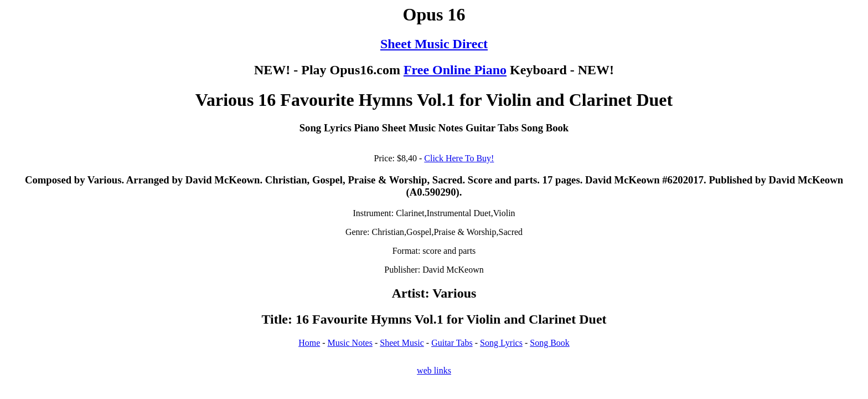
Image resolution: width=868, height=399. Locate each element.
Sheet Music (402, 343)
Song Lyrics (501, 343)
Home (309, 343)
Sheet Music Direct (434, 44)
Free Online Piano (455, 70)
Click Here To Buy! (459, 158)
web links (434, 370)
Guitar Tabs (452, 343)
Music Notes (350, 343)
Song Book (550, 343)
